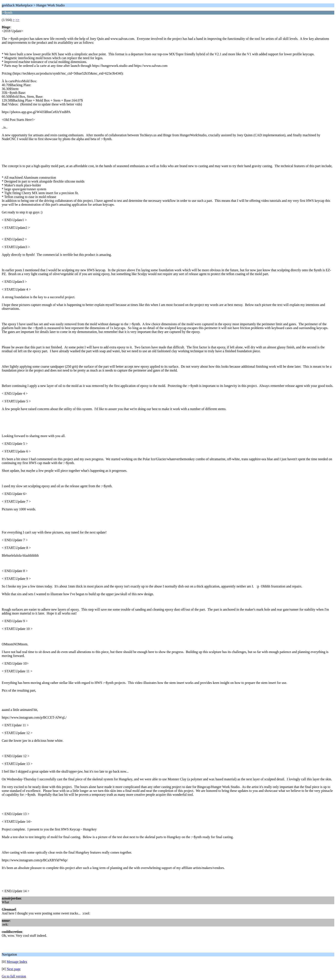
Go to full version (14, 976)
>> (17, 20)
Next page (14, 969)
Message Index (17, 962)
